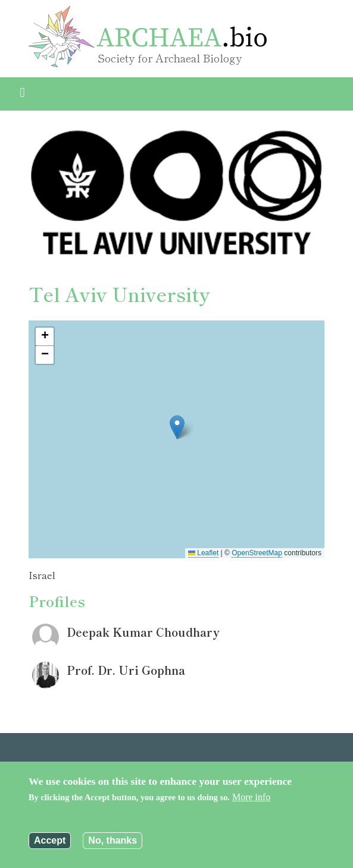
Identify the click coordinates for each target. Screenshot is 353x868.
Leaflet (203, 553)
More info (251, 797)
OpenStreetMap (257, 553)
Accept (50, 840)
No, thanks (113, 840)
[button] (177, 427)
